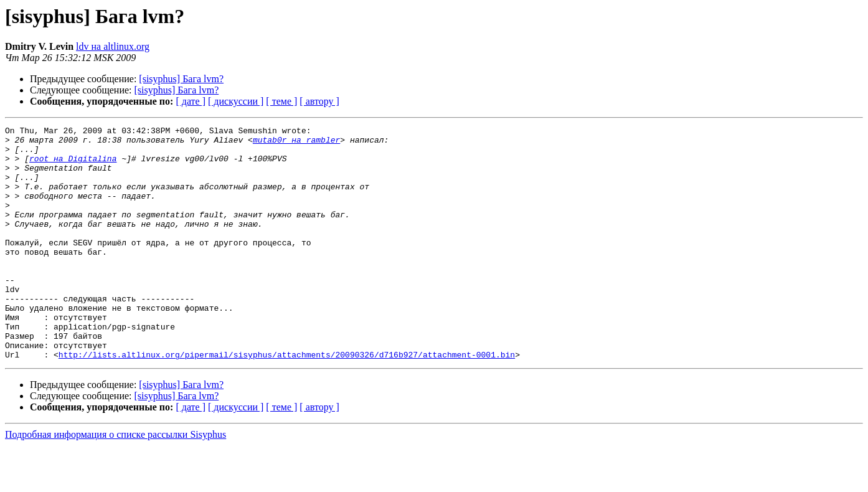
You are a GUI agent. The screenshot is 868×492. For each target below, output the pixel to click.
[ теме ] (281, 101)
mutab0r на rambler (296, 143)
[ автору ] (319, 101)
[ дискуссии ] (236, 101)
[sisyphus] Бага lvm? (181, 79)
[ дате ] (191, 101)
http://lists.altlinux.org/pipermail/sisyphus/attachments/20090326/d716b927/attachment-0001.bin (287, 401)
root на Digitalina (73, 166)
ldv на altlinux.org (113, 46)
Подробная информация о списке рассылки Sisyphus (116, 481)
